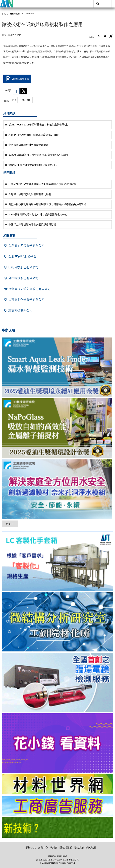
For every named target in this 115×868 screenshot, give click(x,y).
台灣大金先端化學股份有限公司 (27, 289)
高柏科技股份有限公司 (21, 278)
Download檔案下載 (17, 79)
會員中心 (43, 848)
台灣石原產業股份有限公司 (24, 246)
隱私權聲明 (66, 848)
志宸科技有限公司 (18, 310)
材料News (29, 14)
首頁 (4, 14)
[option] (57, 562)
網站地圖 (91, 848)
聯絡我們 (26, 100)
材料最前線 (15, 14)
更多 (10, 524)
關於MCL (31, 848)
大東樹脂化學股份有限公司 (24, 300)
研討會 (54, 848)
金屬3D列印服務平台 (20, 256)
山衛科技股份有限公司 (21, 267)
